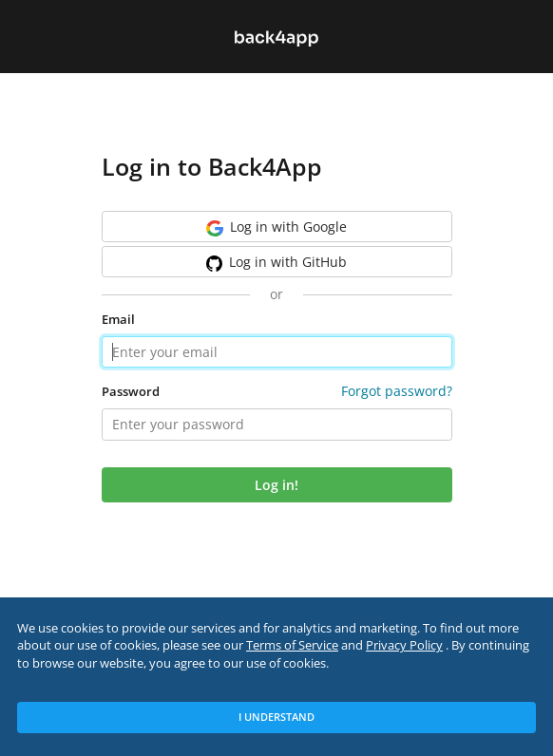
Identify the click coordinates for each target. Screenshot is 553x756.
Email (118, 320)
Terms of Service (292, 645)
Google (276, 227)
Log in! (276, 485)
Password (131, 392)
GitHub (277, 262)
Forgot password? (397, 391)
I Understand (276, 717)
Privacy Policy (404, 645)
